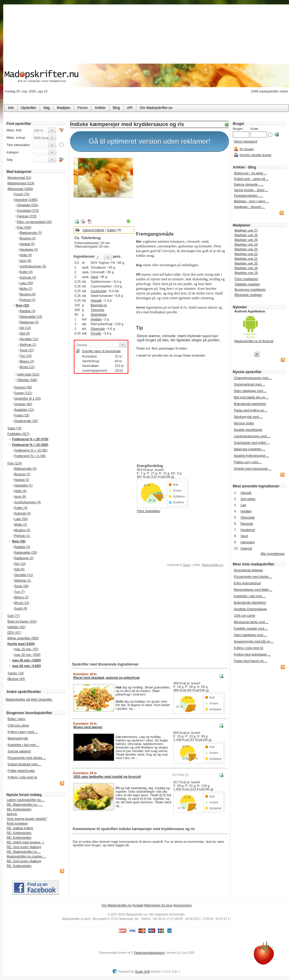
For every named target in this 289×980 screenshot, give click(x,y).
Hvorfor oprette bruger (255, 155)
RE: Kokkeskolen (19, 809)
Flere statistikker (149, 511)
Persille (96, 333)
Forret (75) (22, 194)
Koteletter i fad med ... (24, 745)
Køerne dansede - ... (249, 184)
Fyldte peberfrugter (21, 771)
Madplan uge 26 (246, 235)
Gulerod (246, 548)
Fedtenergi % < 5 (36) (30, 456)
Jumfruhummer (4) (28, 502)
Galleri (112, 230)
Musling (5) (22, 530)
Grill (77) (14, 616)
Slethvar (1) (28, 345)
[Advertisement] (181, 192)
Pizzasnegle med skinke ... (27, 758)
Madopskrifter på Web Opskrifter (29, 699)
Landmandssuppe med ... (252, 436)
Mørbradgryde (18, 738)
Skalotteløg (99, 314)
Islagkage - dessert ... (249, 207)
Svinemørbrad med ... (250, 384)
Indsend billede (93, 230)
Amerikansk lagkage (248, 570)
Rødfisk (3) (28, 311)
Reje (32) (22, 305)
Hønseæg (248, 542)
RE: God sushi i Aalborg (24, 847)
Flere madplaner (246, 279)
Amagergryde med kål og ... (254, 641)
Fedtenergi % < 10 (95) (31, 450)
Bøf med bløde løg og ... (251, 397)
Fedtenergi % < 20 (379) (30, 439)
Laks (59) (26, 283)
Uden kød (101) (28, 374)
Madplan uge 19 (246, 268)
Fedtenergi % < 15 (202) (30, 445)
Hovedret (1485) (26, 200)
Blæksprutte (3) (31, 233)
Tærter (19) (16, 673)
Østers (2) (27, 361)
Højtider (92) (16, 627)
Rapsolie (247, 524)
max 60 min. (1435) (26, 666)
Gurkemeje (99, 291)
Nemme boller (244, 423)
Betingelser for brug (158, 905)
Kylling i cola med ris (22, 777)
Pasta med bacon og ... (250, 661)
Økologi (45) (16, 679)
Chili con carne (18, 725)
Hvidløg (96, 319)
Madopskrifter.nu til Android (254, 341)
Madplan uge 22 (246, 254)
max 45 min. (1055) (26, 660)
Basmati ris (99, 305)
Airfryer (12, 814)
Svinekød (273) (28, 211)
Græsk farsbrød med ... (24, 764)
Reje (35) (19, 541)
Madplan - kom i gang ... (251, 201)
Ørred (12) (27, 367)
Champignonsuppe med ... (253, 378)
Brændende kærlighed (250, 404)
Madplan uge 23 (246, 249)
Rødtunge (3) (29, 322)
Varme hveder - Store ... (251, 190)
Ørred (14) (22, 603)
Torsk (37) (27, 350)
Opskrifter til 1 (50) (28, 398)
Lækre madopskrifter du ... (26, 800)
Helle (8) (21, 491)
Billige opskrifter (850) (23, 638)
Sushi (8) (21, 608)
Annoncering (182, 905)
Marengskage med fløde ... (253, 590)
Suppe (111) (23, 393)
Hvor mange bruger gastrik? (27, 819)
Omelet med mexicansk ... (253, 469)
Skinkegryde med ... (248, 417)
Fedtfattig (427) (18, 434)
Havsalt (96, 300)
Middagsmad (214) (21, 183)
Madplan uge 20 (246, 263)
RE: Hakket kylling (20, 828)
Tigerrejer (98, 310)
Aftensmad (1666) (20, 189)
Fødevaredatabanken (149, 953)
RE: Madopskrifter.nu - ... (25, 804)
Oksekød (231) (28, 205)
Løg (243, 505)
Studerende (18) (26, 421)
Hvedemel (248, 530)
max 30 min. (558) (28, 655)
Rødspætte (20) (26, 552)
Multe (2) (26, 289)
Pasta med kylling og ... (251, 410)
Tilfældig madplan (247, 284)
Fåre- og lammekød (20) (35, 222)
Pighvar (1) (28, 300)
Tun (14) (26, 356)
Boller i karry (17, 719)
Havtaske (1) (29, 249)
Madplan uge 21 (246, 259)
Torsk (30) (22, 586)
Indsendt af (178, 565)
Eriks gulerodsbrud (247, 583)
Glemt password (245, 141)
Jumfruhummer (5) (33, 266)
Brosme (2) (28, 238)
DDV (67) (14, 633)
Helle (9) (26, 255)
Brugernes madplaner (250, 289)
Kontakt (138, 905)
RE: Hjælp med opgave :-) (25, 842)
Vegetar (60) (23, 404)
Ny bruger (247, 149)
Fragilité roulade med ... (251, 628)
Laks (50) (21, 519)
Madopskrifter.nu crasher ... (26, 856)
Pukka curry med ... (248, 462)
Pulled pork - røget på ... (251, 179)
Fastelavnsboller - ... (249, 196)
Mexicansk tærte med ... (251, 622)
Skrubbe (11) (29, 339)
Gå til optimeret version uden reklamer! (150, 141)
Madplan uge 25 (246, 240)
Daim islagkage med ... (250, 391)
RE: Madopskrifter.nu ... (24, 852)
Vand (94, 277)
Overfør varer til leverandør (102, 351)
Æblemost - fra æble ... (250, 173)
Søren (186, 565)
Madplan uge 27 (246, 230)
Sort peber (248, 499)
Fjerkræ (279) (27, 216)
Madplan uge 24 (246, 244)
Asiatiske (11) (24, 410)
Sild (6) (25, 333)
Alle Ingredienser (273, 554)
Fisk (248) (24, 227)
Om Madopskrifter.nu (117, 905)
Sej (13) (25, 328)
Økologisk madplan (248, 295)
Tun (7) (20, 592)
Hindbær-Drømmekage (250, 609)
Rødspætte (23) (31, 317)
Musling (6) (28, 294)
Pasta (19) (22, 415)
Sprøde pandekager (248, 430)
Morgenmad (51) (19, 178)
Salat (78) (14, 428)
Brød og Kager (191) (22, 621)
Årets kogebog (17, 823)
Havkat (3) (27, 244)
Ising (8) (26, 261)
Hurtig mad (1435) (21, 644)
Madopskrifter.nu (212, 565)
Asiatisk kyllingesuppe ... (252, 456)
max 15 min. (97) (27, 649)
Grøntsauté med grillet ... (252, 443)
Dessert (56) (23, 387)
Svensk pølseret (19, 751)
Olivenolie (98, 329)
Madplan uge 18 (246, 273)
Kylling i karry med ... (23, 732)
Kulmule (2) (28, 277)
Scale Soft (142, 971)
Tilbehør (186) (27, 380)
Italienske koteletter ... (250, 449)
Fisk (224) (15, 463)
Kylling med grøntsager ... (252, 654)
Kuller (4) (26, 272)
